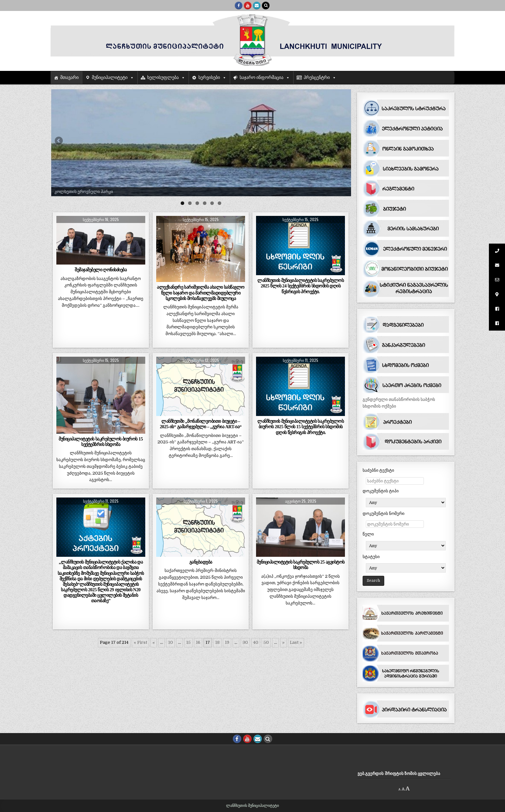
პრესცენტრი (317, 77)
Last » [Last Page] (296, 642)
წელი (368, 534)
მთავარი (69, 77)
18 (217, 642)
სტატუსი (371, 557)
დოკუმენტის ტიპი (381, 491)
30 (245, 642)
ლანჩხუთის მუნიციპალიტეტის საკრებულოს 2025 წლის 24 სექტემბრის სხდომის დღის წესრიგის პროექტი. (300, 286)
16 (198, 642)
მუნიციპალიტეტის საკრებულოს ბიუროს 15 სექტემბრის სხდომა (101, 442)
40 (256, 642)
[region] (201, 143)
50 (266, 642)
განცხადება (201, 562)
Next (343, 141)
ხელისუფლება (163, 77)
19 (227, 642)
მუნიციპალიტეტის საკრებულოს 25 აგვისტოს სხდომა (301, 565)
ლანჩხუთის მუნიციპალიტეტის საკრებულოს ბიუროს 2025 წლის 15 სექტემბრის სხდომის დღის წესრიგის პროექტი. (300, 427)
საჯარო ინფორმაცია (262, 77)
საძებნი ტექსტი (378, 470)
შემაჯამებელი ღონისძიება (101, 270)
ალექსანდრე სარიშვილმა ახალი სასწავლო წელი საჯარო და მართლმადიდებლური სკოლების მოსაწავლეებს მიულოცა (201, 293)
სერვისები (209, 77)
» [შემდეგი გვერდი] (283, 642)
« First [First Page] (140, 642)
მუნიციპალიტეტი (110, 77)
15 (188, 642)
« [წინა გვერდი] (154, 642)
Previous (59, 141)
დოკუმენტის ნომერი (384, 513)
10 (171, 642)
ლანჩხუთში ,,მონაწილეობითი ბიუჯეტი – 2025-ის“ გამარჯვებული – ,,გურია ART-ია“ (201, 424)
